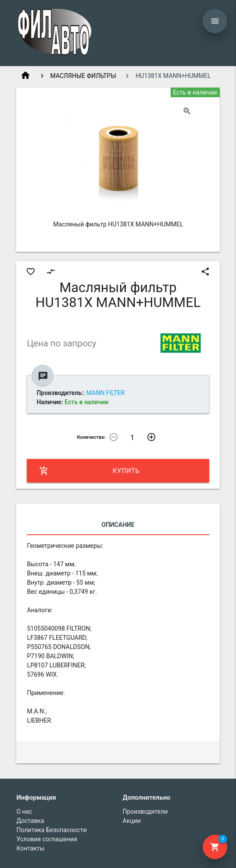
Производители (145, 812)
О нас (24, 812)
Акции (132, 821)
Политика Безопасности (51, 830)
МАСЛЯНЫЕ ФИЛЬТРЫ (83, 76)
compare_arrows (51, 272)
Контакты (30, 848)
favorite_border (31, 272)
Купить (89, 471)
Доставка (30, 821)
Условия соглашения (46, 839)
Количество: (91, 437)
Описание (118, 525)
